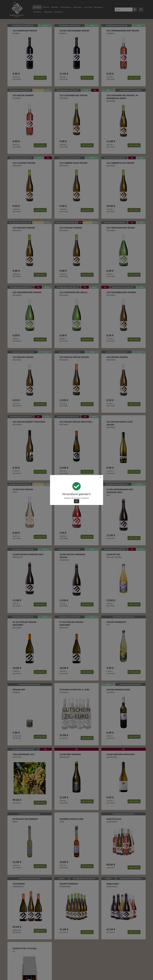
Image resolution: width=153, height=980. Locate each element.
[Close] (101, 478)
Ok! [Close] (77, 501)
